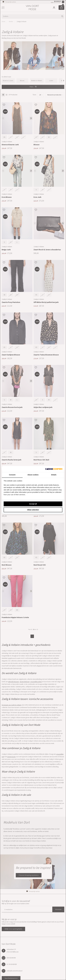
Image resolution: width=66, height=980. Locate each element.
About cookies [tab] (33, 475)
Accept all (33, 504)
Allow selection (33, 510)
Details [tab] (54, 475)
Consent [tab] (12, 475)
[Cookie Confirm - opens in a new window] (54, 469)
